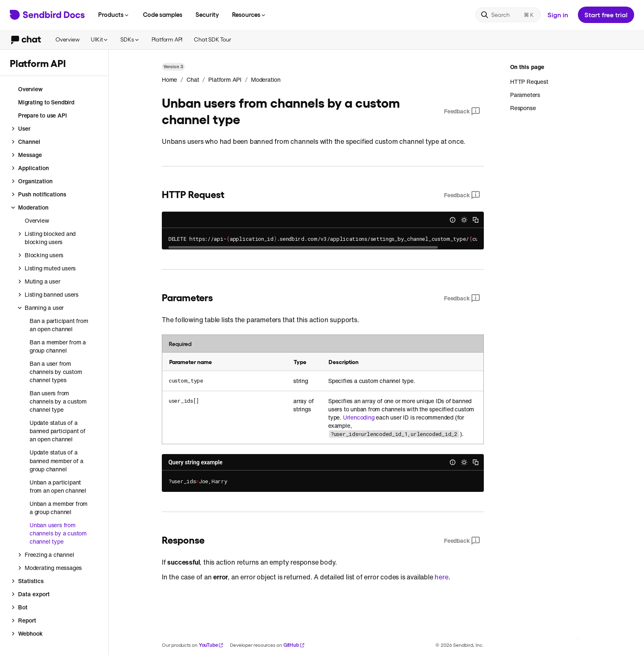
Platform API (167, 39)
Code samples (163, 14)
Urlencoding (359, 417)
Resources (249, 14)
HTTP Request (529, 82)
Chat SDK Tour (212, 39)
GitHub (294, 645)
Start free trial (606, 15)
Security (207, 14)
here (441, 577)
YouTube (211, 645)
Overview (67, 39)
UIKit (100, 39)
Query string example (195, 462)
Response (523, 108)
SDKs (130, 39)
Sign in (558, 15)
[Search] (508, 15)
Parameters (525, 95)
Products (114, 14)
